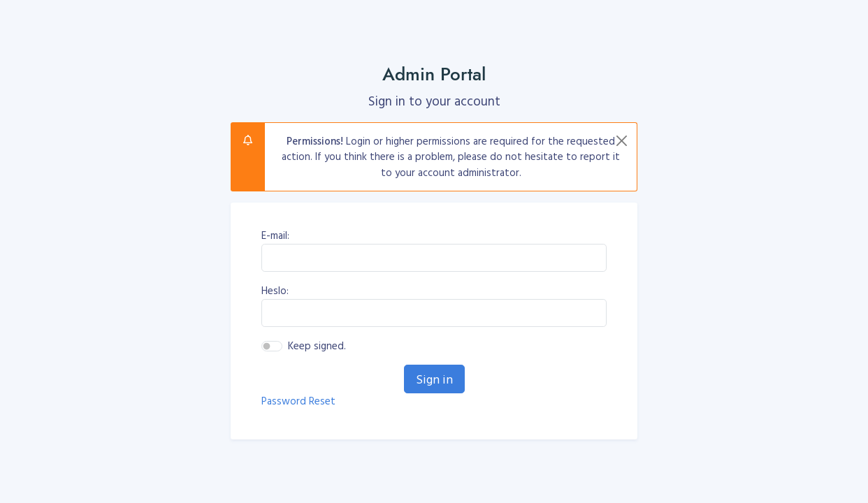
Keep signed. (317, 346)
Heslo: (275, 291)
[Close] (622, 141)
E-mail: (275, 235)
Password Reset (298, 401)
